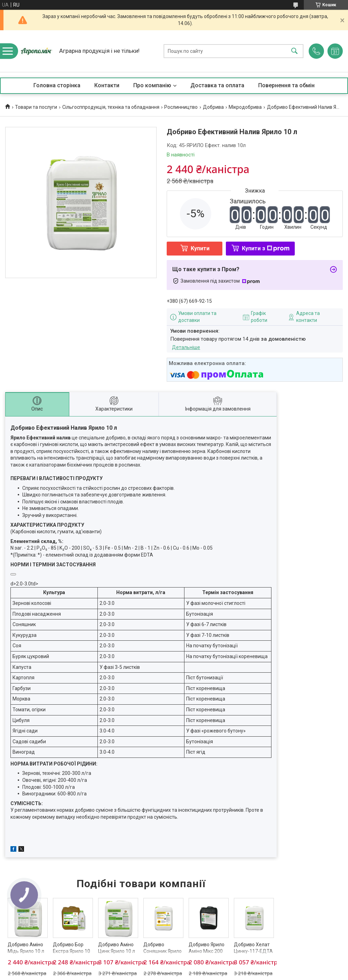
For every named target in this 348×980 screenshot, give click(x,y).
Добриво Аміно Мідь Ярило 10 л (26, 948)
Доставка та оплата (217, 85)
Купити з (266, 248)
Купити (200, 248)
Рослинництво (181, 107)
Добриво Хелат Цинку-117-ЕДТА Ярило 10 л (253, 951)
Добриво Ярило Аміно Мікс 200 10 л (207, 951)
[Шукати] (294, 51)
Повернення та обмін (286, 85)
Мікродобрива (245, 107)
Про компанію (152, 85)
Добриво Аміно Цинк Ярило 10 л (117, 948)
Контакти (107, 85)
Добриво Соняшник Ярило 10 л (163, 951)
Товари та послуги (36, 107)
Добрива (213, 107)
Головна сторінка (57, 85)
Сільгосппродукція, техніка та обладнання (111, 107)
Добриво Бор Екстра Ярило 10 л (72, 951)
